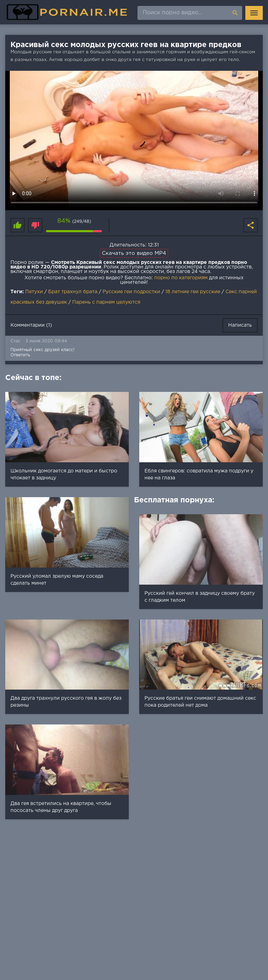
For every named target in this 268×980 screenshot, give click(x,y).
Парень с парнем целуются (106, 302)
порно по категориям (181, 278)
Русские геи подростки (131, 292)
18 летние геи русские (193, 292)
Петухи (34, 292)
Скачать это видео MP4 (134, 253)
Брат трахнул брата (73, 292)
